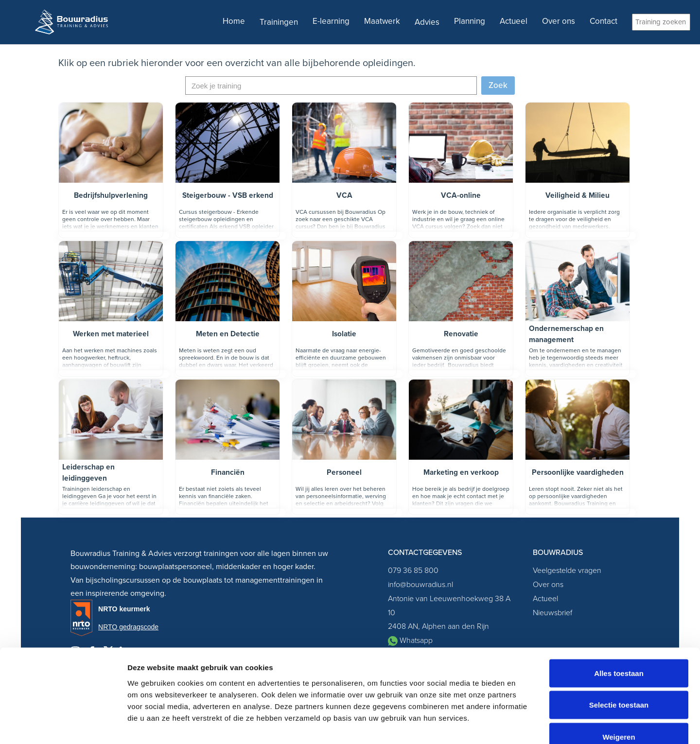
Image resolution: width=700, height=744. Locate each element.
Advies (427, 22)
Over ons (559, 21)
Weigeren (619, 680)
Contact (604, 21)
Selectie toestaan (619, 649)
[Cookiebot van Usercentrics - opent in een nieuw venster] (63, 725)
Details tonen (525, 725)
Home (234, 21)
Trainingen (279, 22)
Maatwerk (382, 21)
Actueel (514, 21)
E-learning (331, 21)
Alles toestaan (619, 616)
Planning (470, 21)
